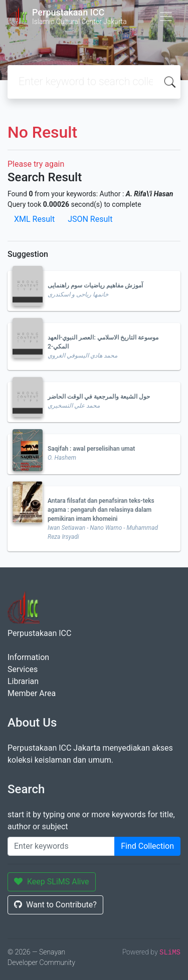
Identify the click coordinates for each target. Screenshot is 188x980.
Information (28, 657)
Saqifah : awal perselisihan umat (91, 449)
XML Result (34, 219)
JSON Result (90, 219)
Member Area (32, 693)
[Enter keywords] (61, 846)
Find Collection (147, 846)
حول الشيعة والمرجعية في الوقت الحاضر (99, 397)
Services (23, 669)
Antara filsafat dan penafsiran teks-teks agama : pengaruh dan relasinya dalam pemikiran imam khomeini (101, 510)
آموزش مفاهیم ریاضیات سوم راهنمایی (95, 285)
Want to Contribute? (55, 905)
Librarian (23, 681)
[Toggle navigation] (166, 17)
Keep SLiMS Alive (52, 882)
